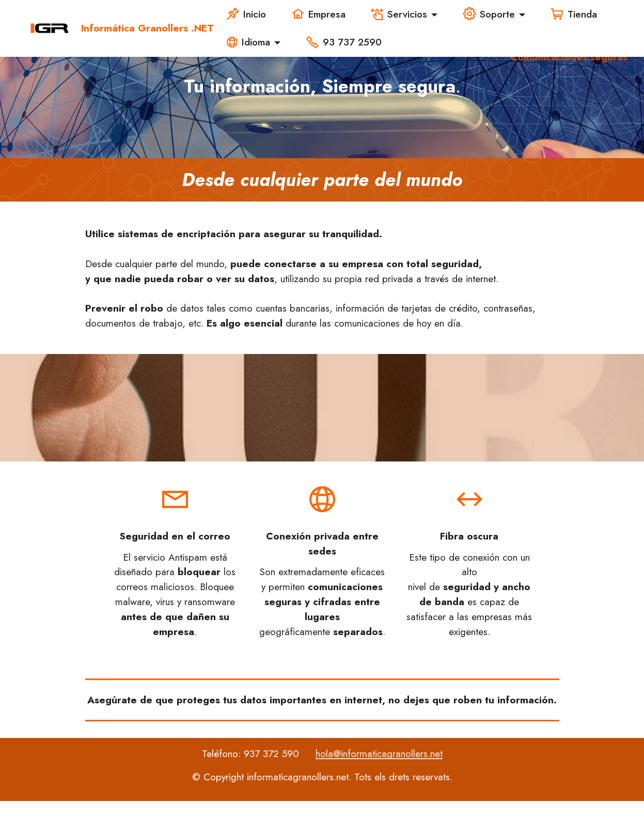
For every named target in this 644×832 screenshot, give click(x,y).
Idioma (248, 42)
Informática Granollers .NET (147, 28)
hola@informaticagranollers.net (379, 781)
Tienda (574, 14)
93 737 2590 (345, 42)
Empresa (319, 14)
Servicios (399, 14)
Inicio (246, 14)
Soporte (489, 14)
